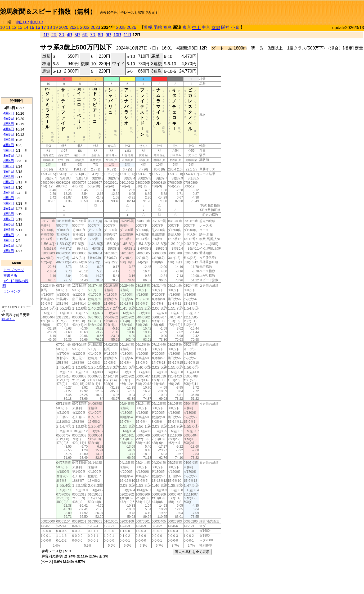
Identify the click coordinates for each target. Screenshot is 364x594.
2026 (132, 27)
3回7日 (9, 156)
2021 (74, 27)
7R (93, 35)
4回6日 (9, 118)
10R (117, 35)
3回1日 (9, 187)
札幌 (148, 27)
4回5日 (9, 124)
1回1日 (9, 251)
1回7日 (9, 219)
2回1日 (9, 208)
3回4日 (9, 171)
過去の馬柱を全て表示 (192, 552)
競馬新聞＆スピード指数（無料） (48, 12)
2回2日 (9, 203)
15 (32, 27)
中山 (196, 28)
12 (14, 27)
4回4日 (9, 129)
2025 (121, 27)
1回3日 (9, 240)
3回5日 (9, 166)
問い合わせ (8, 319)
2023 (96, 27)
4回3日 (9, 134)
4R (69, 35)
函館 (158, 27)
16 (38, 27)
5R (77, 35)
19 (55, 27)
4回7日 (9, 113)
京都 (216, 28)
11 (8, 27)
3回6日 (9, 161)
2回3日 (9, 198)
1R (46, 35)
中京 (206, 27)
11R (127, 35)
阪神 (225, 27)
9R (108, 35)
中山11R (22, 22)
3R (62, 35)
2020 (64, 27)
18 (50, 27)
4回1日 (9, 145)
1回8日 (9, 214)
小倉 (235, 27)
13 (20, 27)
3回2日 (9, 182)
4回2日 (9, 140)
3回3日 (9, 177)
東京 (187, 27)
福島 (168, 27)
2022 (85, 27)
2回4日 (9, 193)
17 (44, 27)
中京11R (37, 22)
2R (54, 35)
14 (26, 27)
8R (101, 35)
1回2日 (9, 246)
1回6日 (9, 224)
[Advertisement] (302, 10)
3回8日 (9, 150)
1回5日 (9, 230)
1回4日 (9, 235)
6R (85, 35)
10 (2, 27)
